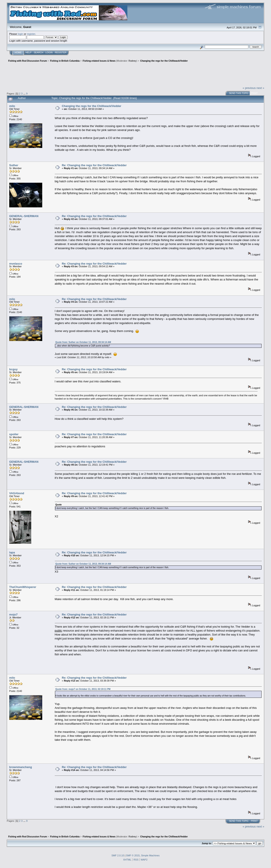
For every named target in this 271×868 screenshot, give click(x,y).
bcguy (13, 369)
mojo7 (13, 615)
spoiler (14, 434)
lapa (12, 552)
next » (260, 88)
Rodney (132, 61)
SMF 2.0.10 (118, 855)
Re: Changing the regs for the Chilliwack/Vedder (94, 165)
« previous (249, 88)
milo (12, 106)
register (31, 34)
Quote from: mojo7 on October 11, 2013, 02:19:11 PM (83, 689)
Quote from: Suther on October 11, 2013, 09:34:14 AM (83, 342)
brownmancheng (21, 767)
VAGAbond (17, 493)
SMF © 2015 (133, 855)
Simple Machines (150, 855)
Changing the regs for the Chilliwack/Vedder (92, 106)
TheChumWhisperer (23, 587)
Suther (14, 165)
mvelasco (16, 264)
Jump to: (207, 843)
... (25, 93)
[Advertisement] (135, 74)
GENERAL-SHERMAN (24, 216)
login (21, 34)
